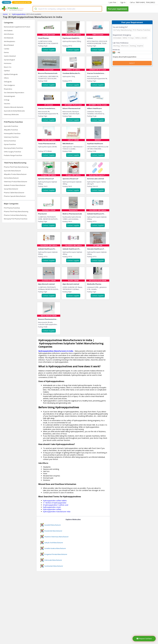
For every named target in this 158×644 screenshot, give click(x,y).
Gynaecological (9, 60)
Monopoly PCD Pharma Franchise (16, 219)
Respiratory (8, 89)
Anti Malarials (9, 38)
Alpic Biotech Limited (46, 284)
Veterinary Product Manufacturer (16, 182)
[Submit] (36, 9)
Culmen (90, 38)
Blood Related (9, 45)
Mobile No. (116, 50)
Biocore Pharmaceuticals (48, 73)
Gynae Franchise (10, 144)
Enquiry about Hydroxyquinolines (132, 57)
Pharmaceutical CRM (22, 2)
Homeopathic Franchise (12, 133)
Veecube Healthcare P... (96, 249)
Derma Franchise (10, 141)
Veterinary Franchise (11, 137)
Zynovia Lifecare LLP (46, 179)
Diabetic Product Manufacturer (15, 185)
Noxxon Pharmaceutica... (48, 319)
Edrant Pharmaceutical (71, 108)
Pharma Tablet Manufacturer (14, 193)
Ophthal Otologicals (11, 74)
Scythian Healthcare (95, 144)
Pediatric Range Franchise (13, 155)
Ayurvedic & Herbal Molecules (14, 111)
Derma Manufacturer (11, 178)
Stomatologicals (9, 96)
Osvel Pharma (43, 38)
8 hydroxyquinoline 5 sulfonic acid (56, 505)
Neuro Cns (8, 67)
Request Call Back (144, 639)
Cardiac (7, 49)
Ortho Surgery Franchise (12, 152)
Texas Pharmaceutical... (47, 144)
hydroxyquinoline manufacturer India (57, 512)
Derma (6, 52)
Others (6, 78)
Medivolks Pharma (94, 284)
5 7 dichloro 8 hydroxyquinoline (55, 503)
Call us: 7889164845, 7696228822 (142, 2)
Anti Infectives (9, 34)
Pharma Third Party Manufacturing (16, 167)
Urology (7, 100)
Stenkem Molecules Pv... (72, 73)
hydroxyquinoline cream (52, 507)
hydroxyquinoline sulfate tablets (55, 501)
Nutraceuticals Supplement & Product (17, 27)
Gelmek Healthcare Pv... (96, 214)
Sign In (123, 2)
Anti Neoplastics (10, 41)
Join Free (112, 2)
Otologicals (8, 82)
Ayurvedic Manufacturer (12, 171)
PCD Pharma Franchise (12, 208)
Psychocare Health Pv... (72, 38)
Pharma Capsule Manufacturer (15, 196)
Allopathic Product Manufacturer (15, 174)
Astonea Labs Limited (95, 179)
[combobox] (67, 9)
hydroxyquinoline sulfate (52, 509)
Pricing (7, 2)
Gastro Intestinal (10, 56)
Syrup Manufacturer (11, 189)
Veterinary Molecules (11, 114)
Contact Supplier (49, 50)
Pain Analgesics (9, 85)
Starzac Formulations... (96, 73)
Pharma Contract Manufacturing (15, 215)
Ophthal (7, 71)
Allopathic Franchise (11, 130)
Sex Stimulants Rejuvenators (14, 93)
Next (132, 63)
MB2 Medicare (68, 144)
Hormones (8, 63)
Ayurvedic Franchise (11, 126)
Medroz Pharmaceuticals (72, 214)
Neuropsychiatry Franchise (13, 148)
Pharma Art (42, 214)
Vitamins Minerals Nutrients (14, 107)
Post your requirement (118, 9)
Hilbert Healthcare (94, 108)
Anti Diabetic (8, 30)
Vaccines (7, 104)
